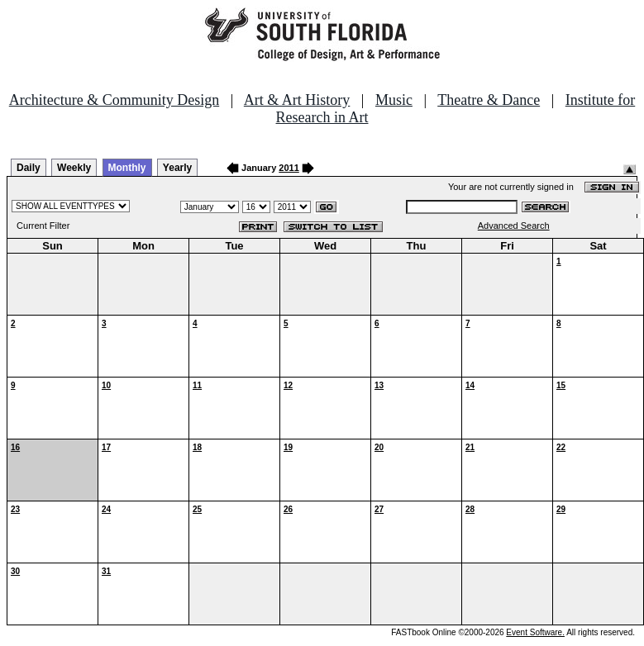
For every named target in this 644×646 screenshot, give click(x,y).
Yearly (177, 168)
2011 (289, 168)
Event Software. (535, 632)
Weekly (74, 168)
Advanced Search (514, 226)
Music (394, 100)
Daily (29, 168)
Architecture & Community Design (114, 100)
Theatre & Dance (489, 100)
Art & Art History (297, 100)
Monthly (127, 168)
